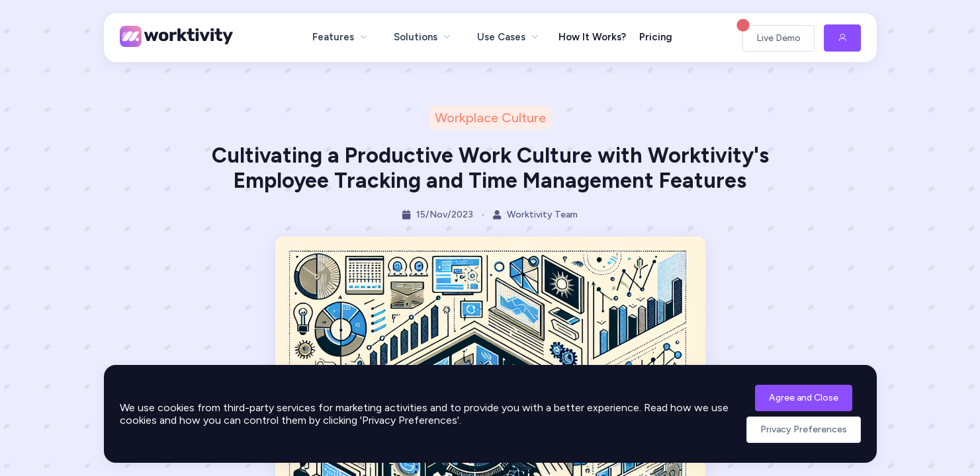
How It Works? (592, 37)
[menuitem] (340, 37)
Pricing (656, 37)
